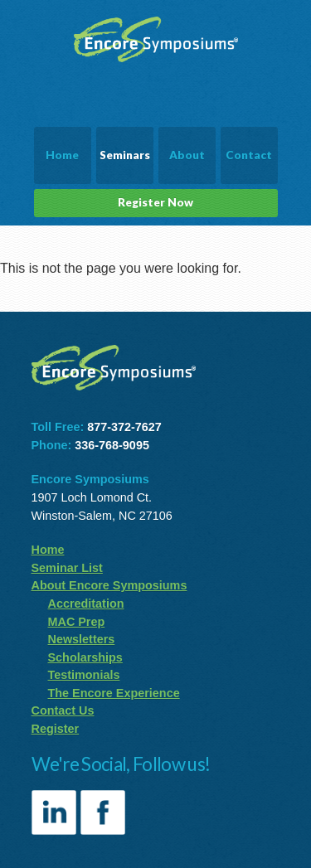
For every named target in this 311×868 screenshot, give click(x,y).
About (187, 155)
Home (62, 155)
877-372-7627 (124, 427)
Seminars (125, 155)
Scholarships (85, 657)
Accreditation (86, 604)
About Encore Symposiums (109, 585)
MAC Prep (77, 622)
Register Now (155, 202)
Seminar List (67, 568)
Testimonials (84, 675)
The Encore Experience (114, 693)
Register (56, 729)
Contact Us (63, 710)
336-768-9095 (112, 445)
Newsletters (82, 639)
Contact (249, 155)
